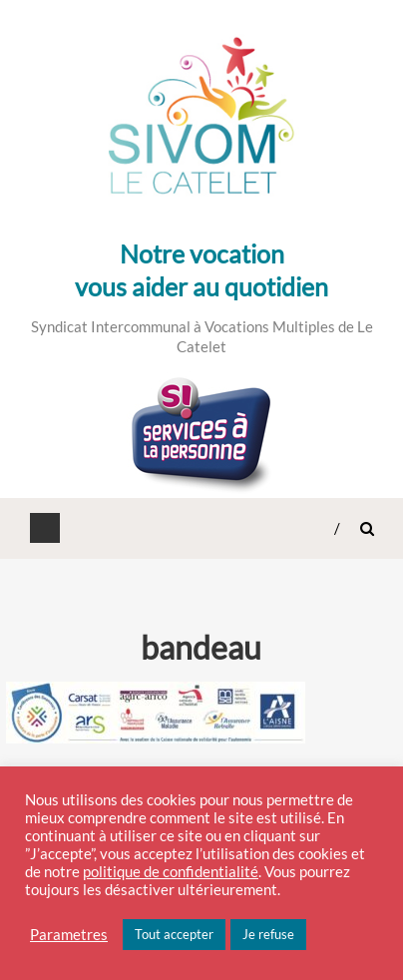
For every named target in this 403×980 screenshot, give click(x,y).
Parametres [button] (69, 935)
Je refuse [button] (268, 934)
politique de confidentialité (171, 872)
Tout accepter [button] (174, 934)
